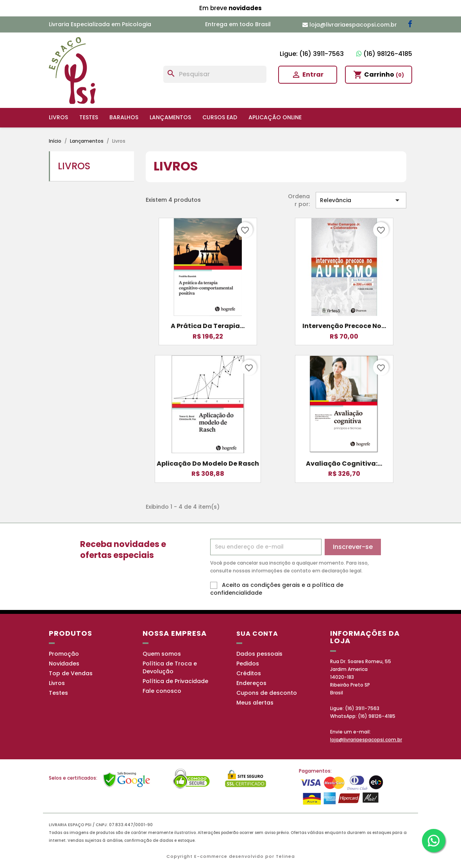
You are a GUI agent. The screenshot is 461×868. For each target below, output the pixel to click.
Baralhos (124, 117)
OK (414, 854)
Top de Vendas (71, 673)
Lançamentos (170, 117)
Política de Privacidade (175, 681)
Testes (89, 117)
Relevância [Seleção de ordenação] (361, 200)
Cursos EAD (220, 117)
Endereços (251, 683)
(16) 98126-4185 (384, 54)
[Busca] (215, 74)
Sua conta (257, 634)
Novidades (64, 664)
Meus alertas (255, 703)
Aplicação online (275, 117)
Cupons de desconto (267, 693)
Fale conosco (162, 691)
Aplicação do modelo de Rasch (208, 464)
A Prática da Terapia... (208, 326)
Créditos (249, 673)
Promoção (64, 654)
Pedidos (248, 664)
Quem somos (162, 654)
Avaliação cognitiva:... (344, 464)
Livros (58, 117)
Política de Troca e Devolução (170, 667)
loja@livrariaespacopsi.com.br (366, 740)
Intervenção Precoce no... (344, 326)
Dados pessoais (259, 654)
